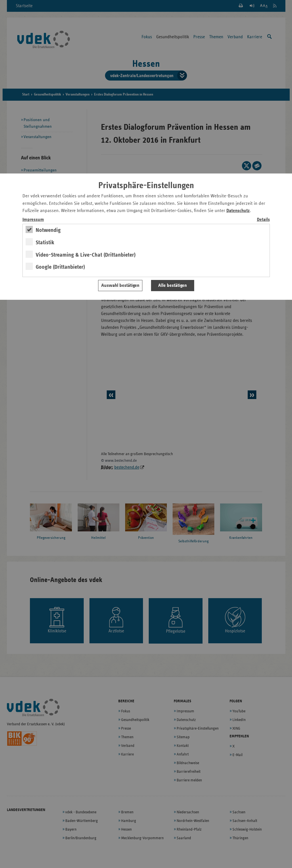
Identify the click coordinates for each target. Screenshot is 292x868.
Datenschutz (238, 211)
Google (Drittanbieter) (60, 267)
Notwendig (48, 230)
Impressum (33, 220)
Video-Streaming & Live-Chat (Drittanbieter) (86, 255)
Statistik (45, 243)
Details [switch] (263, 220)
